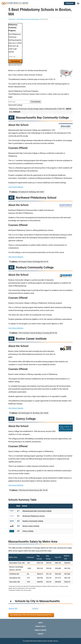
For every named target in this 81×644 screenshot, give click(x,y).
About (41, 623)
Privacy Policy (41, 626)
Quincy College (28, 531)
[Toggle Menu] (78, 3)
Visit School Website (16, 187)
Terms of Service (40, 630)
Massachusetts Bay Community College (37, 511)
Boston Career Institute (31, 526)
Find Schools (70, 3)
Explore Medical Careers (40, 641)
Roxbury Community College (33, 521)
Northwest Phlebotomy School (34, 516)
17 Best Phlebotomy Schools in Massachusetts (28, 19)
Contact (40, 634)
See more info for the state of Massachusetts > (31, 615)
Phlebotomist (12, 19)
